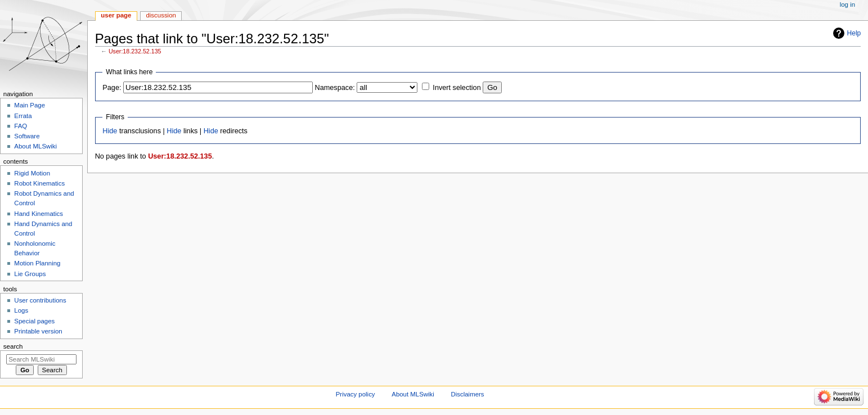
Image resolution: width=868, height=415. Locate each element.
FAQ (21, 126)
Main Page (30, 105)
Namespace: (335, 88)
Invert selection (457, 88)
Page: (112, 88)
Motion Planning (37, 263)
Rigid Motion (32, 173)
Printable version (38, 331)
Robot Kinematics (39, 183)
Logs (21, 310)
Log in (847, 4)
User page (116, 15)
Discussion (161, 15)
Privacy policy (356, 394)
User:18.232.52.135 (135, 51)
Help (854, 33)
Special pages (34, 321)
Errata (23, 116)
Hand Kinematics (39, 214)
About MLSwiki (35, 146)
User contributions (40, 300)
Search (13, 346)
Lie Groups (30, 274)
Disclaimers (468, 394)
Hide (110, 131)
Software (27, 136)
